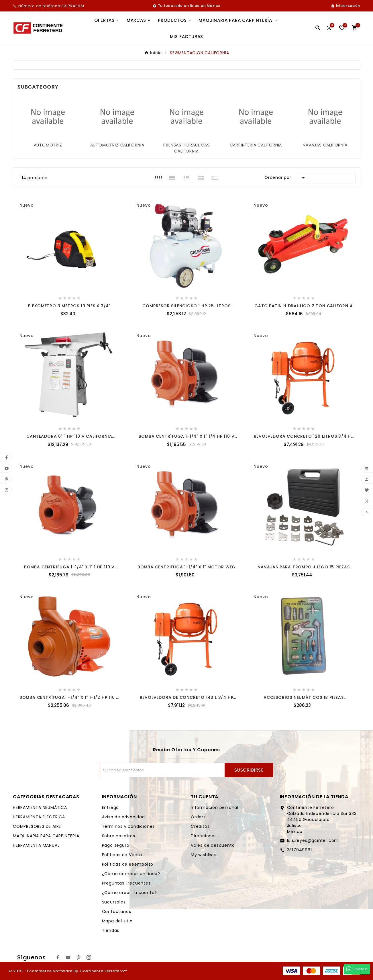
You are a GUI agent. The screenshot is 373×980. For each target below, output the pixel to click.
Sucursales (114, 902)
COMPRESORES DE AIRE (37, 826)
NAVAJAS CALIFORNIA (325, 145)
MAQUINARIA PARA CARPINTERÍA (46, 836)
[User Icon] (345, 6)
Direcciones (204, 836)
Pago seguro (116, 845)
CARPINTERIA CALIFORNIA (256, 145)
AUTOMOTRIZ (48, 145)
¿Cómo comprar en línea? (131, 874)
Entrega (111, 807)
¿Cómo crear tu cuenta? (130, 893)
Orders (198, 817)
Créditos (200, 826)
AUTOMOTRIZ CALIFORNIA (117, 145)
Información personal (215, 807)
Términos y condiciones (128, 826)
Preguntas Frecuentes (126, 883)
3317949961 (300, 850)
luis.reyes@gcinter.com (313, 840)
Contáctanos (117, 911)
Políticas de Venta (122, 855)
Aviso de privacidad (123, 817)
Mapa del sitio (117, 921)
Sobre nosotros (119, 836)
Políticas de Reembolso (128, 864)
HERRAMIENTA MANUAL (36, 845)
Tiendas (111, 930)
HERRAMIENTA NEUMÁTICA (40, 807)
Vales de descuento (213, 845)
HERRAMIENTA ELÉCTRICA (39, 817)
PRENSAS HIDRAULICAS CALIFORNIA (186, 148)
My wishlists (204, 855)
